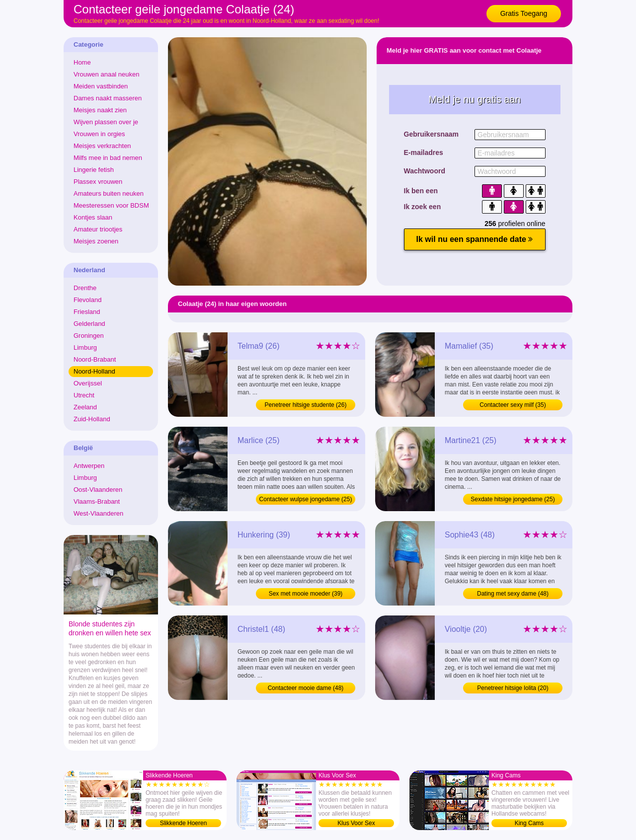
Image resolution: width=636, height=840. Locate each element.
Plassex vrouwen (98, 182)
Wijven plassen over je (106, 122)
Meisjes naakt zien (100, 110)
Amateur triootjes (98, 229)
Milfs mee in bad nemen (108, 158)
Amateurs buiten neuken (109, 193)
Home (82, 62)
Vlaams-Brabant (97, 501)
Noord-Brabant (95, 359)
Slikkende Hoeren (184, 823)
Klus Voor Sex (356, 823)
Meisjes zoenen (96, 241)
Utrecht (84, 395)
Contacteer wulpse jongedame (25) (306, 499)
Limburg (85, 347)
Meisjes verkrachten (102, 146)
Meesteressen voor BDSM (111, 205)
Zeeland (85, 407)
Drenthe (85, 288)
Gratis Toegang (524, 13)
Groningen (89, 336)
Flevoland (87, 300)
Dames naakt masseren (108, 98)
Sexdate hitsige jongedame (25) (513, 499)
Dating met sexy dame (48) (513, 594)
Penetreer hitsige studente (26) (306, 405)
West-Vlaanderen (98, 513)
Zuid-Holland (92, 419)
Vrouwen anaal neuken (107, 74)
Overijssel (88, 383)
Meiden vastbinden (101, 86)
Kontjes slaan (93, 217)
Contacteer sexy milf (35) (513, 405)
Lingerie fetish (94, 170)
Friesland (87, 312)
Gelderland (89, 324)
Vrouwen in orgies (99, 134)
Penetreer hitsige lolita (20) (513, 688)
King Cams (529, 823)
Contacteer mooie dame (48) (306, 688)
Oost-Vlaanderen (98, 490)
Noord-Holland (94, 371)
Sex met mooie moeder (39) (306, 594)
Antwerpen (89, 466)
